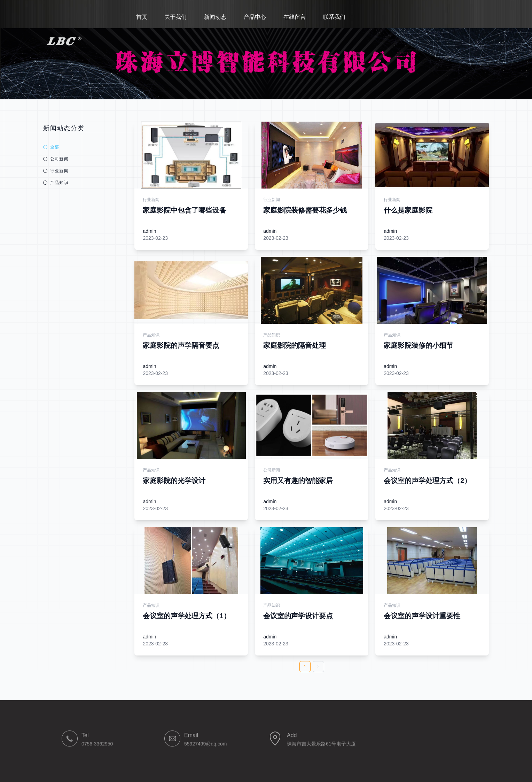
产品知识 (56, 183)
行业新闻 (56, 171)
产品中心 (256, 17)
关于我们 (176, 17)
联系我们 (335, 17)
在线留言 (295, 17)
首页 (142, 17)
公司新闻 (56, 159)
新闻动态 (216, 17)
